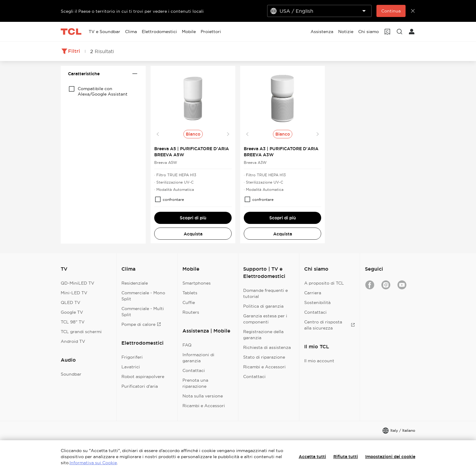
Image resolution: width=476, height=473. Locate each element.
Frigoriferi (132, 357)
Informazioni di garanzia (198, 358)
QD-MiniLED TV (78, 283)
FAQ (187, 345)
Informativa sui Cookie (93, 463)
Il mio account (319, 361)
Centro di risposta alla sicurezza (330, 325)
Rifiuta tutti (346, 457)
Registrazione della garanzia (263, 335)
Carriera (313, 293)
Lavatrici (131, 367)
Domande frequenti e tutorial (265, 293)
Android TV (73, 341)
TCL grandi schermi (81, 332)
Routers (191, 312)
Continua (391, 11)
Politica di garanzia (263, 306)
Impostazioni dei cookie (390, 457)
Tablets (190, 293)
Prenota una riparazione (195, 383)
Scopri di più (193, 218)
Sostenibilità (317, 302)
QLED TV (71, 302)
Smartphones (197, 283)
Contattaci (194, 370)
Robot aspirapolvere (143, 377)
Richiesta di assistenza (267, 347)
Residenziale (135, 283)
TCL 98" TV (73, 322)
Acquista (193, 234)
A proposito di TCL (324, 283)
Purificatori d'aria (140, 386)
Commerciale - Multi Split (143, 312)
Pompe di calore (141, 324)
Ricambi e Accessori (204, 406)
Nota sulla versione (203, 396)
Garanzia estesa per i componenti (265, 319)
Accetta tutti (312, 457)
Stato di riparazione (264, 357)
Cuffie (189, 302)
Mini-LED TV (74, 293)
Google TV (72, 312)
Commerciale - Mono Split (143, 296)
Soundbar (71, 374)
